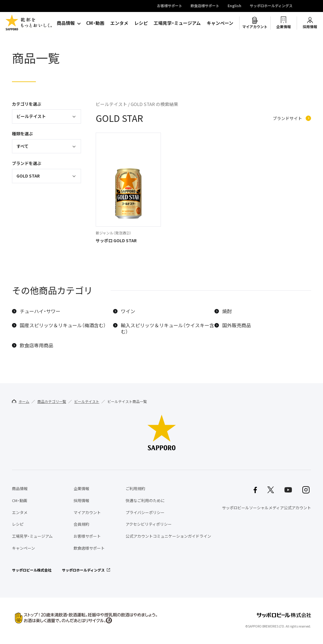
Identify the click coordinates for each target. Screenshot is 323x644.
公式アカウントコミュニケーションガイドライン (168, 536)
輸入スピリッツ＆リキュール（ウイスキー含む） (167, 328)
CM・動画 (95, 23)
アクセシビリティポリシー (149, 524)
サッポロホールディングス (271, 6)
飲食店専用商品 (36, 345)
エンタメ (119, 23)
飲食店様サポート (205, 6)
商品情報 (66, 23)
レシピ (141, 23)
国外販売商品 (237, 325)
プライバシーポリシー (145, 512)
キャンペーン (220, 23)
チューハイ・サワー (40, 311)
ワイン (128, 311)
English (234, 6)
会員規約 (81, 524)
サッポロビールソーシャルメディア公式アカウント (266, 508)
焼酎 (227, 311)
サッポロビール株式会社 (32, 570)
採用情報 (310, 27)
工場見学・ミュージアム (177, 23)
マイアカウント (255, 27)
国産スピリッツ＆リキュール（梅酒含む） (63, 325)
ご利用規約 (135, 488)
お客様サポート (170, 6)
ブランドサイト (287, 118)
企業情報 (284, 27)
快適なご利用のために (145, 500)
